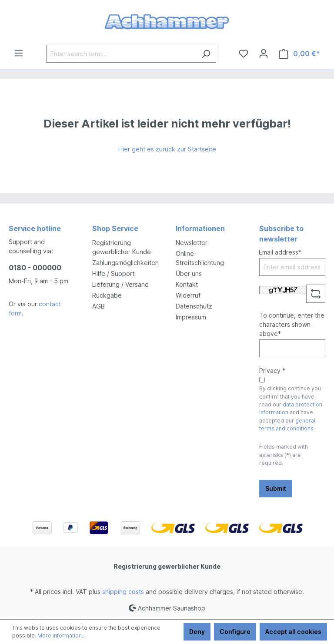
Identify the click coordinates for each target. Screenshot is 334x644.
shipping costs (123, 592)
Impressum (191, 317)
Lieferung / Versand (120, 284)
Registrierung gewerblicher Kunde (167, 566)
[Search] (206, 54)
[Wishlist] (244, 54)
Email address (280, 252)
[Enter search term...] (121, 54)
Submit (276, 488)
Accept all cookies (293, 632)
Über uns (189, 273)
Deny (197, 632)
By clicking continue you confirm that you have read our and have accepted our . (291, 408)
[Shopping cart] (299, 54)
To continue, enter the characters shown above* (292, 324)
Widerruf (188, 295)
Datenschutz (194, 306)
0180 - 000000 (35, 268)
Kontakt (187, 284)
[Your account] (264, 54)
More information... (62, 636)
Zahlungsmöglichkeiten (125, 263)
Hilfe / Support (113, 273)
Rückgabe (107, 295)
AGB (99, 306)
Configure (235, 632)
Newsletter (192, 243)
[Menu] (19, 53)
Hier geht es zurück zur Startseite (167, 149)
